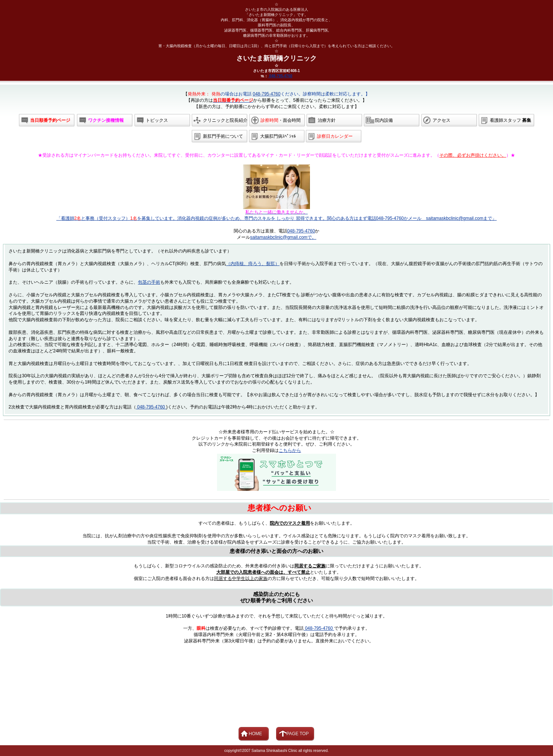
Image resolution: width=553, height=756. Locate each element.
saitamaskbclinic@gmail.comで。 (283, 237)
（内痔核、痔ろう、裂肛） (253, 264)
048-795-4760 (280, 76)
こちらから (290, 450)
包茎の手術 (149, 282)
